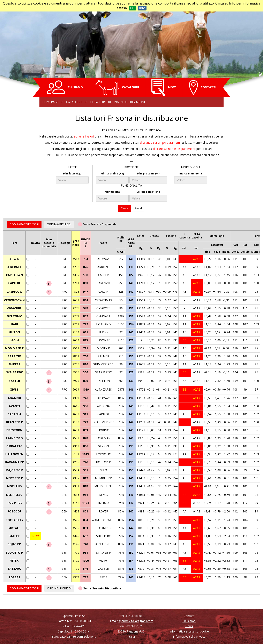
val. (185, 248)
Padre (103, 243)
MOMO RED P (14, 348)
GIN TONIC (14, 316)
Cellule (245, 252)
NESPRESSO (14, 495)
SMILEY (14, 536)
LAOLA (14, 340)
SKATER (14, 381)
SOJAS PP (14, 544)
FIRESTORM (14, 430)
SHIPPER (14, 364)
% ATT (121, 252)
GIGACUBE (14, 308)
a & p (217, 252)
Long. (235, 252)
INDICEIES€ (85, 243)
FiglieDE (121, 239)
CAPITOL (14, 283)
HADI (14, 324)
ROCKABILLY (14, 520)
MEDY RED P (14, 478)
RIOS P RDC (14, 503)
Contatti (189, 616)
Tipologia (64, 243)
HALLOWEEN (14, 454)
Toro (14, 243)
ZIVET (14, 389)
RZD (257, 245)
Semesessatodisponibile (49, 243)
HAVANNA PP (14, 462)
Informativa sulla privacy (189, 637)
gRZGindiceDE (131, 243)
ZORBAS (14, 577)
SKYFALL (14, 528)
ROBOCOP (14, 511)
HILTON (14, 332)
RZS (245, 245)
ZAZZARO (14, 569)
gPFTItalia (76, 243)
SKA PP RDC (14, 372)
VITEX (14, 561)
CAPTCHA (14, 414)
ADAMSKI (14, 398)
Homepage (50, 102)
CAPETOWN (14, 275)
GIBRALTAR (14, 446)
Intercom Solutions (83, 637)
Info (142, 8)
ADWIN (14, 259)
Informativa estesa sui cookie (189, 631)
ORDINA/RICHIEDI (59, 224)
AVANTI (14, 406)
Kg (141, 248)
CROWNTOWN (14, 300)
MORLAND (14, 486)
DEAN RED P (14, 422)
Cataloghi (74, 102)
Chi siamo (189, 621)
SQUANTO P (14, 553)
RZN (235, 245)
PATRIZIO (14, 356)
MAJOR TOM (14, 470)
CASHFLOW (14, 292)
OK (133, 8)
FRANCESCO (14, 438)
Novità (35, 243)
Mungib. (257, 252)
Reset (138, 208)
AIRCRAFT (14, 267)
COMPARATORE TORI (24, 224)
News (189, 626)
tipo (208, 252)
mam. (226, 252)
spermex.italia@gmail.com (136, 621)
